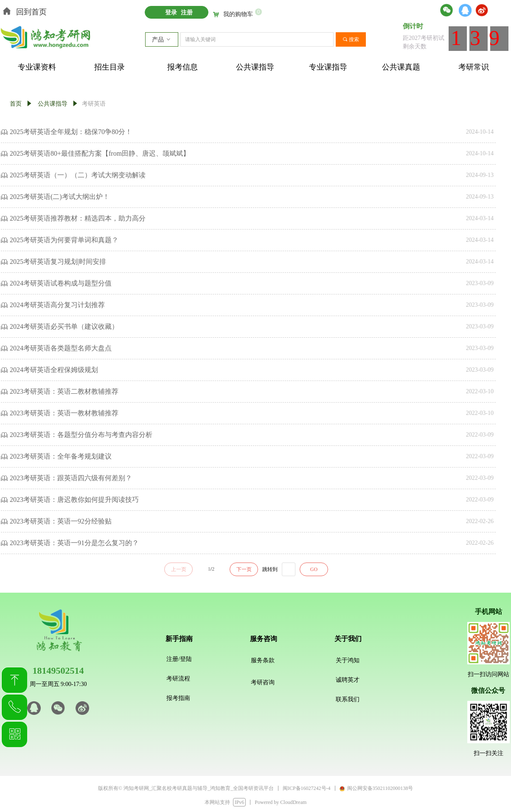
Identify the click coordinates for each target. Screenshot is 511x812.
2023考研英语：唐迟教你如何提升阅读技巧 (74, 500)
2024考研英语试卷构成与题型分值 (61, 283)
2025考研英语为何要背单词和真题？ (64, 240)
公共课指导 (53, 104)
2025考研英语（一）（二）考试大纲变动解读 (78, 175)
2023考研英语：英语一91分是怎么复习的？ (74, 543)
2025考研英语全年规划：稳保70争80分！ (71, 132)
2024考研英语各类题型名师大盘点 (61, 348)
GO (314, 569)
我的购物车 (238, 14)
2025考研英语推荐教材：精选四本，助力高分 (78, 218)
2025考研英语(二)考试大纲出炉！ (60, 197)
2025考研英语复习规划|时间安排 (58, 262)
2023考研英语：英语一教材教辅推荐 (64, 413)
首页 (16, 104)
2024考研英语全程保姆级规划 (54, 370)
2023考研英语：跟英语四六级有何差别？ (71, 478)
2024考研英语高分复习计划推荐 (57, 305)
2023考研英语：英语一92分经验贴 (61, 521)
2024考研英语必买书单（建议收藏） (64, 326)
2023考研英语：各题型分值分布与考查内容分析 (81, 435)
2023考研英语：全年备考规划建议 (61, 456)
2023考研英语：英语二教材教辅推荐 (64, 391)
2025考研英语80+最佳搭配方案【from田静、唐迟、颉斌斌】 (100, 153)
